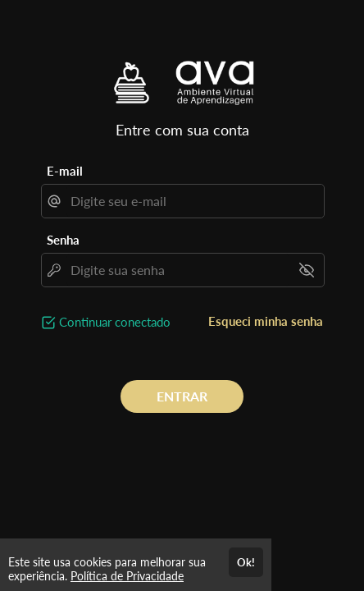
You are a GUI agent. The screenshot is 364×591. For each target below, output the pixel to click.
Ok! (246, 562)
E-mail (65, 171)
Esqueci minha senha (266, 321)
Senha (63, 240)
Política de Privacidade (127, 576)
